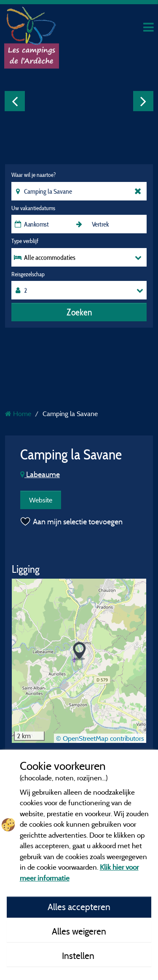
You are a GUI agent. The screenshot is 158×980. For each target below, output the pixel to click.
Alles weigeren (79, 931)
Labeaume (40, 474)
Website (41, 500)
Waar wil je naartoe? (33, 175)
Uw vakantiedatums (33, 208)
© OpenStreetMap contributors (100, 738)
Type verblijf (25, 241)
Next (143, 101)
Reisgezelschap (28, 274)
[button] (79, 651)
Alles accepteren (79, 907)
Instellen (79, 956)
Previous (15, 101)
